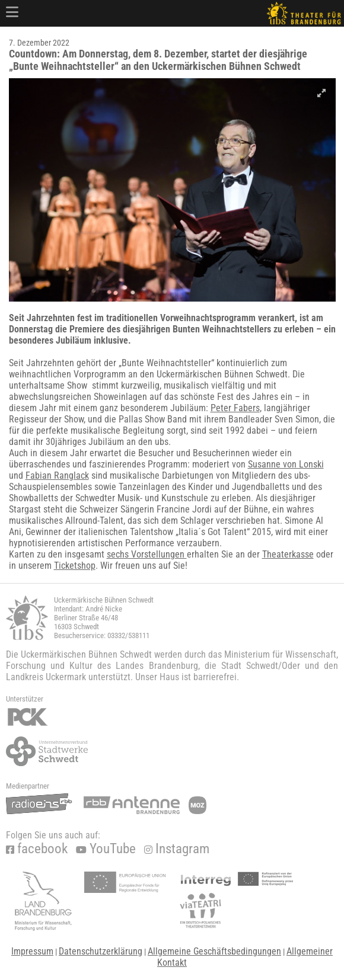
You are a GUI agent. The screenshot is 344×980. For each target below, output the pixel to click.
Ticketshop (75, 566)
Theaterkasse (288, 554)
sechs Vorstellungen (147, 554)
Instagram (177, 849)
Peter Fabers (235, 408)
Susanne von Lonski (286, 464)
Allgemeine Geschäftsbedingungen (214, 951)
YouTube (106, 849)
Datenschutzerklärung (101, 951)
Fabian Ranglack (57, 475)
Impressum (32, 951)
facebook (37, 849)
